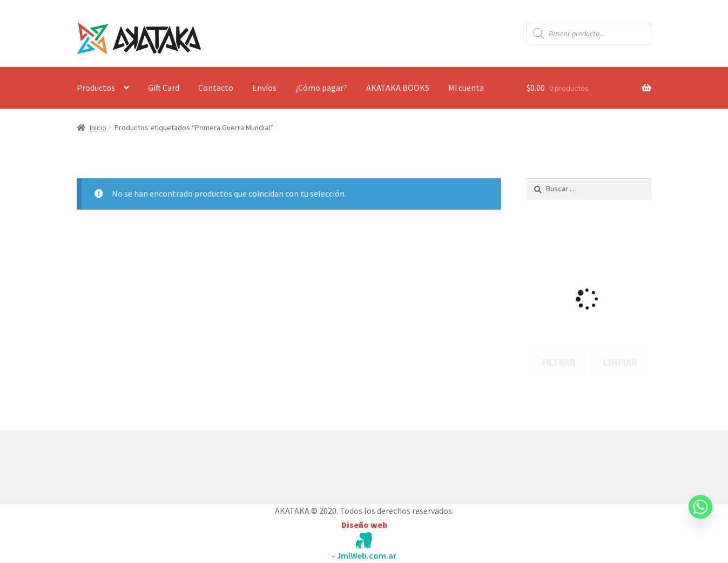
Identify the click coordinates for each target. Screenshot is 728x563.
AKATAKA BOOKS (398, 88)
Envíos (264, 88)
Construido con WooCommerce (134, 465)
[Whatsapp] (700, 517)
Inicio (98, 128)
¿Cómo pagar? (321, 88)
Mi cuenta (466, 88)
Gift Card (164, 88)
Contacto (216, 88)
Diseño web (364, 525)
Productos (96, 88)
